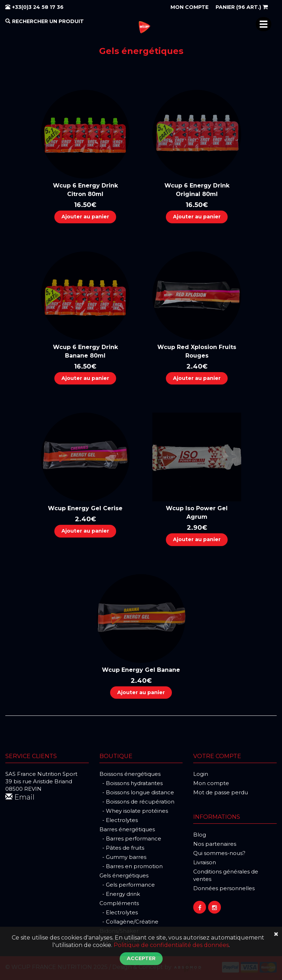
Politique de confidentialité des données (171, 945)
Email (20, 797)
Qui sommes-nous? (219, 853)
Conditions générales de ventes (226, 875)
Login (201, 774)
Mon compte (211, 783)
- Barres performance (130, 839)
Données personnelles (224, 888)
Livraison (205, 862)
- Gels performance (127, 885)
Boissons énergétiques (130, 774)
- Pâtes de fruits (122, 848)
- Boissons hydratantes (131, 783)
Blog (200, 835)
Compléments (119, 903)
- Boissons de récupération (137, 802)
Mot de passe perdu (221, 792)
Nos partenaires (215, 844)
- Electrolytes (119, 820)
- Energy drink (120, 894)
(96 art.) (242, 7)
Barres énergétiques (127, 829)
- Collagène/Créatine (129, 922)
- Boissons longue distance (137, 792)
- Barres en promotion (131, 866)
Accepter (141, 958)
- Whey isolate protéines (134, 811)
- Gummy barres (123, 857)
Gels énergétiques (124, 875)
